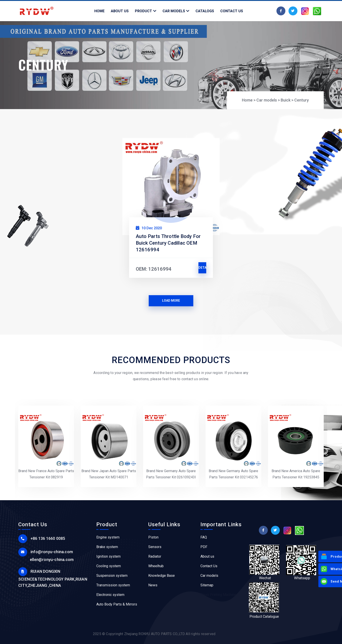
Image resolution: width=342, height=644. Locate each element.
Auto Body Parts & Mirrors (117, 604)
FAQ (204, 537)
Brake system (107, 547)
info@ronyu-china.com (52, 552)
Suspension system (112, 576)
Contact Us (209, 566)
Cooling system (109, 566)
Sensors (155, 547)
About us (207, 556)
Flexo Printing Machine (218, 595)
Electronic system (110, 595)
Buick (286, 100)
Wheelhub (156, 566)
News (153, 585)
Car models (267, 100)
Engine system (108, 537)
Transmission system (113, 585)
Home (247, 100)
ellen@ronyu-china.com (52, 560)
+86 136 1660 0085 (48, 538)
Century (302, 100)
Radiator (155, 556)
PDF (204, 547)
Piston (153, 537)
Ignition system (108, 556)
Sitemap (207, 585)
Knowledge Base (162, 576)
